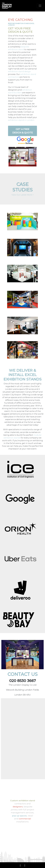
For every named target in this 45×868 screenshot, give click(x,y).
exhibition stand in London (21, 120)
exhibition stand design (19, 72)
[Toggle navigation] (40, 6)
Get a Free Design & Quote (23, 131)
